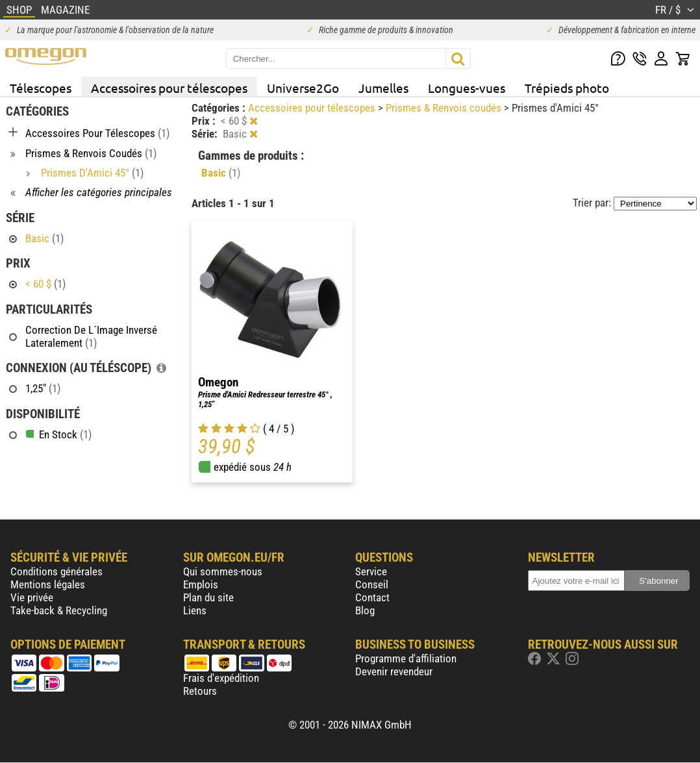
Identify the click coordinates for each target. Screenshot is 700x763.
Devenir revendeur (394, 671)
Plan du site (208, 597)
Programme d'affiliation (406, 658)
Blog (365, 610)
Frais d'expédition (221, 678)
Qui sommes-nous (223, 571)
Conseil (372, 584)
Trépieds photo (567, 88)
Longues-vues (467, 88)
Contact (372, 597)
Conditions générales (56, 571)
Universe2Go (303, 88)
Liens (195, 610)
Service (371, 571)
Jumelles (383, 88)
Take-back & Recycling (59, 610)
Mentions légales (48, 584)
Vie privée (32, 597)
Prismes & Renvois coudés (445, 108)
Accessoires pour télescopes (169, 88)
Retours (200, 691)
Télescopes (41, 88)
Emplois (201, 584)
